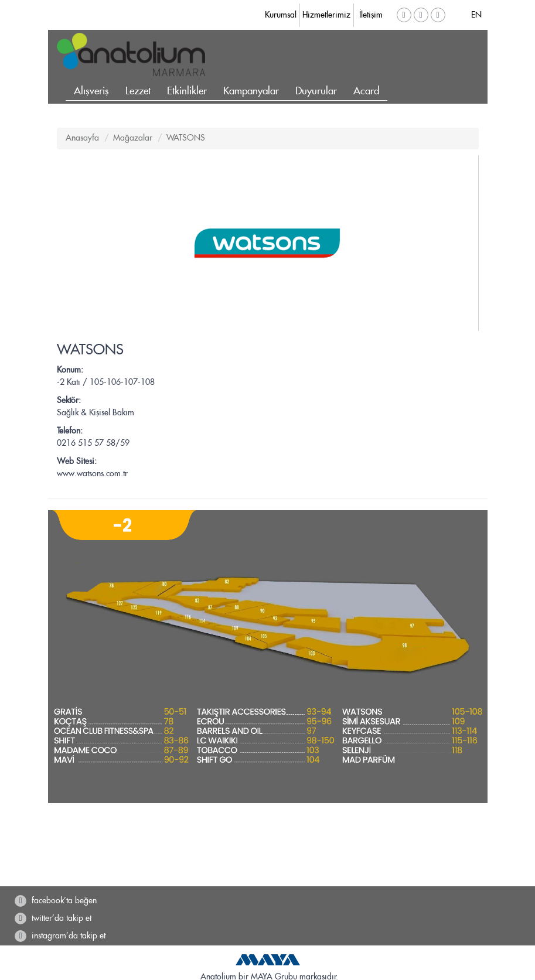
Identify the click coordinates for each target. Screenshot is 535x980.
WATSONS (186, 138)
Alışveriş (91, 91)
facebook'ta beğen (56, 901)
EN (476, 15)
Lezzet (138, 91)
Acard (366, 91)
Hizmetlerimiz (326, 15)
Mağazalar (133, 138)
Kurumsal (281, 15)
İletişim (371, 15)
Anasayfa (82, 138)
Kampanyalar (251, 91)
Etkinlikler (187, 91)
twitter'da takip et (53, 918)
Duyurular (316, 91)
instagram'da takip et (60, 936)
